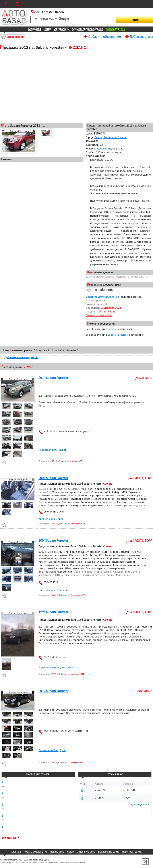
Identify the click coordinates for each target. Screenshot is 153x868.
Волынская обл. (48, 750)
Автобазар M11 (115, 29)
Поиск (48, 29)
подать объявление (36, 852)
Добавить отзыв (141, 36)
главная (16, 852)
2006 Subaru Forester (53, 478)
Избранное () (16, 37)
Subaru (112, 329)
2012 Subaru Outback (53, 691)
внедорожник (103, 148)
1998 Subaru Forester (53, 612)
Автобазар (35, 29)
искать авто (57, 852)
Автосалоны (62, 29)
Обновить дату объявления (102, 297)
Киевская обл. (47, 519)
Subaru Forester (117, 335)
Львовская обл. (48, 450)
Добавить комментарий (21, 357)
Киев (61, 519)
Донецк (63, 590)
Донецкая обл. (47, 590)
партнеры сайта (132, 852)
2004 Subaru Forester (53, 541)
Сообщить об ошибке (99, 315)
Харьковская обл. (49, 667)
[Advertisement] (41, 86)
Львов (98, 137)
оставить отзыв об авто (81, 852)
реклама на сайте (109, 852)
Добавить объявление (105, 36)
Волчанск (67, 667)
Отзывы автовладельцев (88, 29)
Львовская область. (115, 137)
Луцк (63, 750)
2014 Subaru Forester (53, 378)
